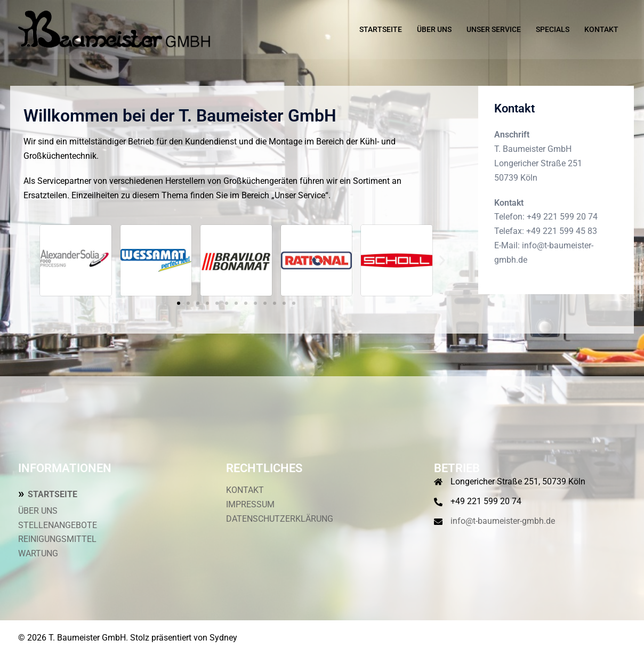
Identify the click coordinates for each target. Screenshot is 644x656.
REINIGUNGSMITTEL (57, 539)
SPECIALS (553, 29)
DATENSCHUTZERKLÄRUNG (280, 519)
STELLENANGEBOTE (58, 525)
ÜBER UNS (434, 29)
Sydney (223, 638)
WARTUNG (38, 553)
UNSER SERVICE (494, 29)
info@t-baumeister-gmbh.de (503, 521)
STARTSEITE (381, 29)
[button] (30, 260)
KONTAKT (601, 29)
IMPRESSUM (250, 504)
